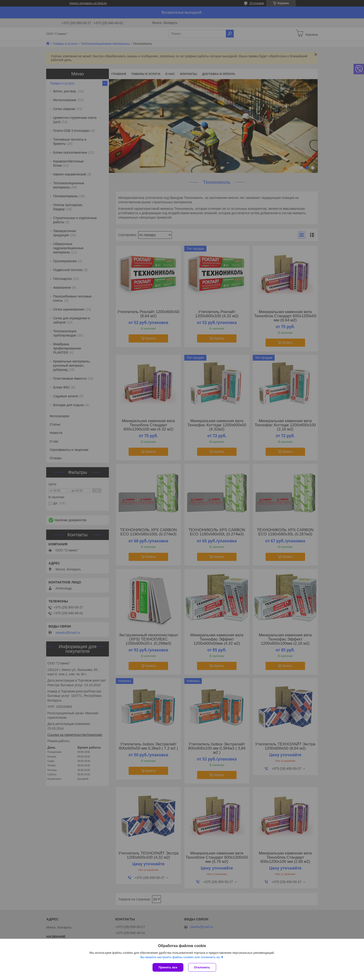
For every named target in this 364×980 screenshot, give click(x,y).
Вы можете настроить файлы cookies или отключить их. (180, 957)
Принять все (168, 967)
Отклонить (202, 967)
